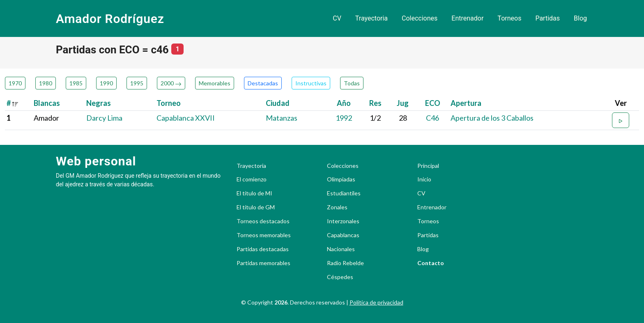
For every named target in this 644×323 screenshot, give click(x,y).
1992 (344, 118)
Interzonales (343, 221)
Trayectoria (371, 18)
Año (344, 103)
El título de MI (254, 193)
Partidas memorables (263, 263)
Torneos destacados (263, 221)
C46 (432, 118)
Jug (403, 103)
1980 (46, 83)
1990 (106, 83)
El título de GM (256, 207)
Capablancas (343, 235)
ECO (433, 103)
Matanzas (282, 118)
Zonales (337, 207)
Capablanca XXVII (186, 118)
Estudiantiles (344, 193)
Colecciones (420, 18)
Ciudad (278, 103)
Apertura (466, 103)
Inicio (424, 179)
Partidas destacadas (263, 249)
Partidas (547, 18)
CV (337, 18)
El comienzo (252, 179)
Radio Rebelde (345, 263)
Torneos (509, 18)
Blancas (47, 103)
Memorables (215, 83)
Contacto (431, 263)
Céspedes (340, 277)
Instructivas (311, 83)
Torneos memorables (264, 235)
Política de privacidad (376, 302)
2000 (171, 83)
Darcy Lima (104, 118)
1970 (15, 83)
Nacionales (341, 249)
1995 (137, 83)
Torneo (169, 103)
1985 (76, 83)
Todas (352, 83)
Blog (580, 18)
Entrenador (467, 18)
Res (375, 103)
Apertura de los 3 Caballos (492, 118)
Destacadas (263, 83)
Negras (99, 103)
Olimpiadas (341, 179)
